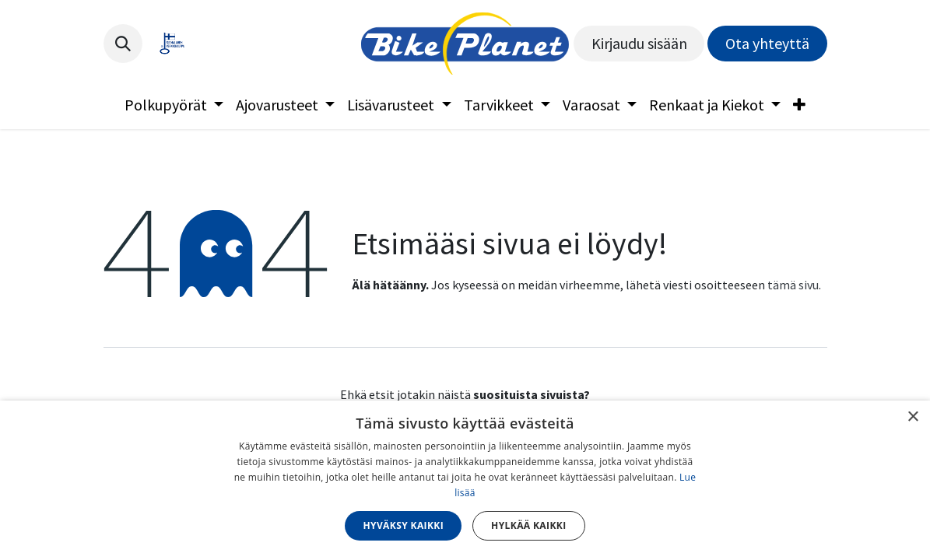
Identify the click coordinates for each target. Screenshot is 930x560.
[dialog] (465, 480)
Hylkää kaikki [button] (528, 525)
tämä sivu (793, 285)
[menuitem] (174, 105)
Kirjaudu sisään (639, 43)
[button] (123, 44)
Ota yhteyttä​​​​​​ (767, 43)
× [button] (912, 417)
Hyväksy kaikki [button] (403, 525)
